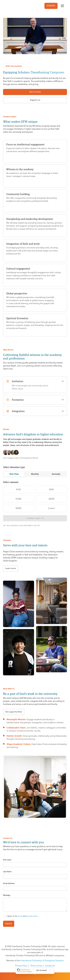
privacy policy (32, 916)
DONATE (51, 6)
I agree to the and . (22, 916)
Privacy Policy (21, 966)
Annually (56, 474)
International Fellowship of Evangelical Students (42, 961)
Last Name (7, 872)
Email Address (9, 883)
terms (20, 916)
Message (7, 895)
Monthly (35, 474)
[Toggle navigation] (62, 6)
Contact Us (50, 966)
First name (7, 860)
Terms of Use (36, 966)
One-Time (14, 474)
